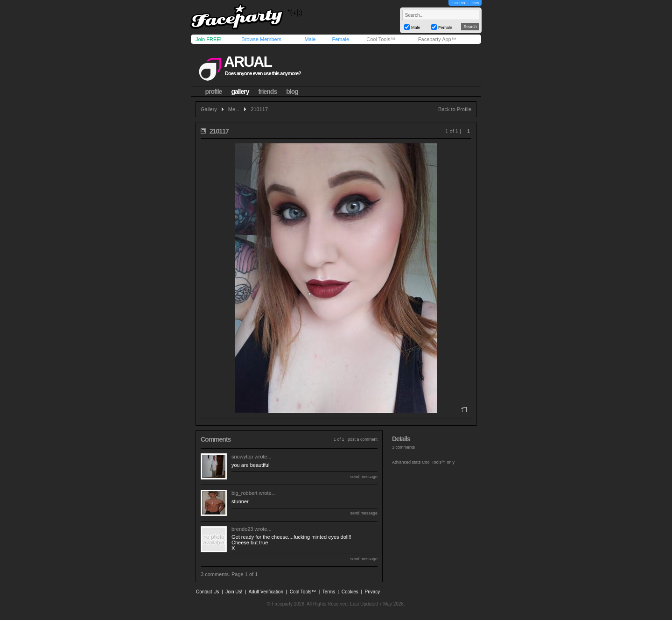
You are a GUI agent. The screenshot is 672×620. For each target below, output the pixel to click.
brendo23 (242, 529)
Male (310, 39)
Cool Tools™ (381, 39)
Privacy (373, 592)
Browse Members (261, 39)
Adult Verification (266, 592)
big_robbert (245, 493)
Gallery (209, 109)
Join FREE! (209, 39)
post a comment (363, 439)
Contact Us (207, 592)
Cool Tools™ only (438, 462)
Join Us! (234, 592)
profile (214, 92)
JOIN (475, 3)
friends (268, 92)
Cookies (350, 592)
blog (292, 92)
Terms (329, 592)
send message (364, 477)
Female (340, 39)
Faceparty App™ (437, 39)
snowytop (242, 457)
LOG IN (458, 3)
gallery (240, 92)
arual (248, 62)
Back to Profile (455, 109)
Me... (234, 109)
